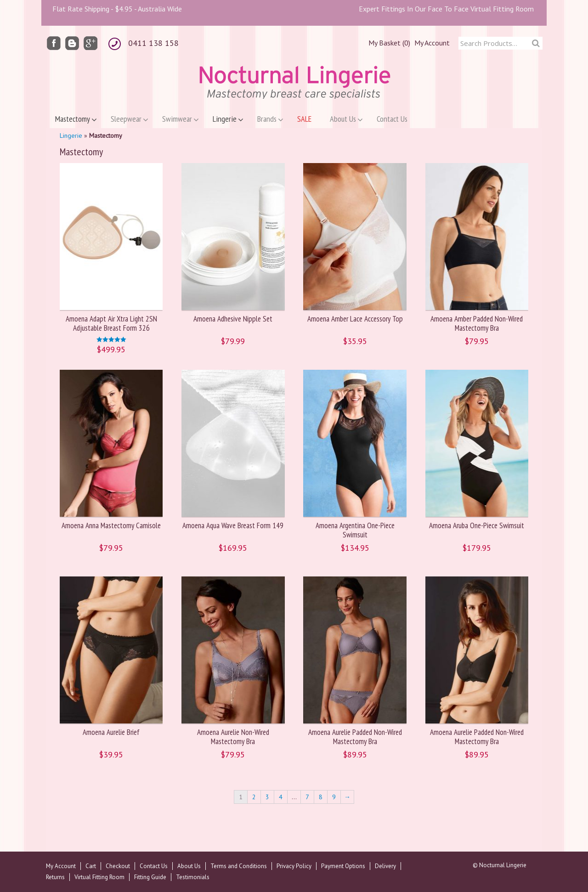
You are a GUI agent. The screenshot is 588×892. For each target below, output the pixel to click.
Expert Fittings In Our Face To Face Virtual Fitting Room (446, 9)
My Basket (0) (389, 43)
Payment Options (343, 866)
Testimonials (193, 877)
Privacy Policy (294, 866)
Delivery (385, 866)
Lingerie (71, 135)
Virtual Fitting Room (99, 877)
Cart (91, 866)
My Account (432, 43)
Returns (55, 877)
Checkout (118, 866)
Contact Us (154, 866)
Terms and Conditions (239, 866)
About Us (189, 866)
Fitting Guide (150, 877)
